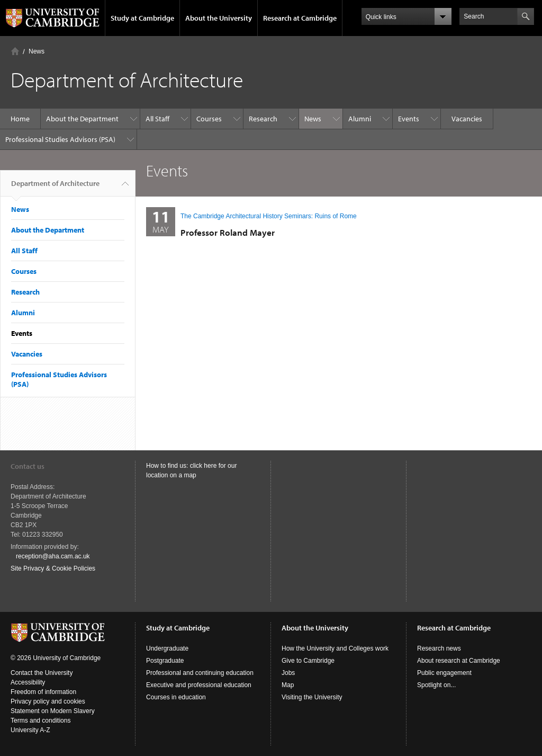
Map (288, 685)
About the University (219, 18)
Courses (209, 119)
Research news (439, 648)
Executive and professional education (199, 685)
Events (409, 119)
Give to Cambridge (308, 661)
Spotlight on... (436, 685)
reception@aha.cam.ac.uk (53, 556)
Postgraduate (165, 661)
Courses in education (176, 697)
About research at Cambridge (459, 661)
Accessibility (28, 682)
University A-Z (30, 730)
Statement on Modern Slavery (53, 711)
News (37, 51)
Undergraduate (167, 648)
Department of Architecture (55, 188)
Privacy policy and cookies (48, 701)
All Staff (157, 119)
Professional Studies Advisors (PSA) (60, 139)
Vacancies (467, 119)
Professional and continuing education (200, 673)
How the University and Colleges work (335, 648)
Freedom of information (43, 692)
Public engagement (444, 673)
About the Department (82, 119)
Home (15, 51)
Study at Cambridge (142, 18)
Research (263, 119)
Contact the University (42, 673)
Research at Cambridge (300, 18)
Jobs (288, 673)
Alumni (360, 119)
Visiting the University (312, 697)
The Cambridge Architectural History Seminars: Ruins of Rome (269, 216)
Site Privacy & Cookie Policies (53, 568)
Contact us (28, 466)
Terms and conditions (40, 721)
